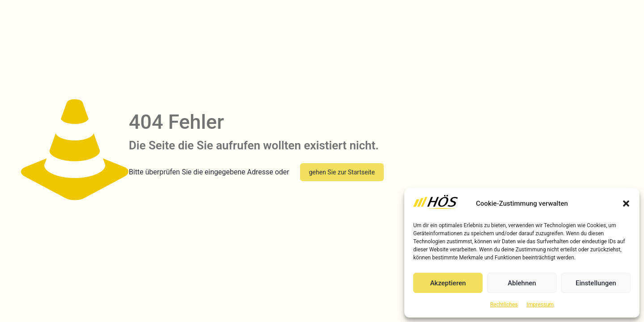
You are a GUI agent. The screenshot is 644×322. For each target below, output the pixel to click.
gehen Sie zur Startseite (342, 172)
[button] (626, 203)
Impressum (540, 305)
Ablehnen (522, 283)
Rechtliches (504, 305)
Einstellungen (596, 283)
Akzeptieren (448, 283)
